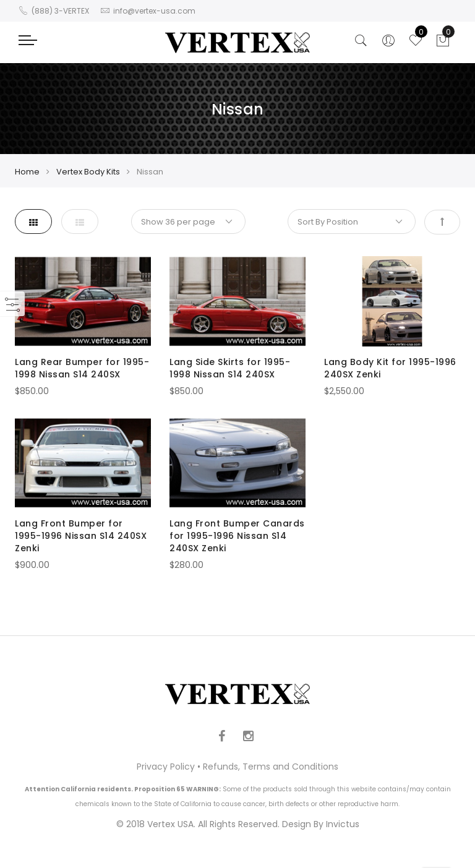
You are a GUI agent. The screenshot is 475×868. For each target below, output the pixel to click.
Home (27, 172)
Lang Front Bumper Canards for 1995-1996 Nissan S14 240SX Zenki (237, 536)
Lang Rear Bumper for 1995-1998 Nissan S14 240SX (82, 368)
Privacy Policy (166, 767)
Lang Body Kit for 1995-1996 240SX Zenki (390, 368)
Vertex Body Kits (88, 172)
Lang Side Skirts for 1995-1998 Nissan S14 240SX (230, 368)
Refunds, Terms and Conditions (271, 767)
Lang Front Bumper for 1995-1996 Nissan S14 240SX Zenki (81, 536)
